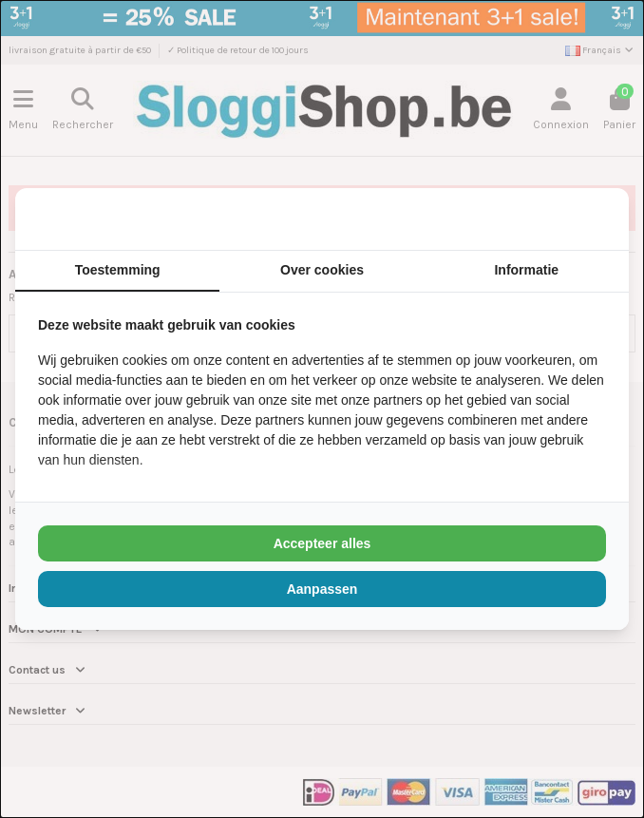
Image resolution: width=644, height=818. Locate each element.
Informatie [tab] (526, 270)
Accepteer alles (322, 543)
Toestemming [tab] (118, 270)
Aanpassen (322, 589)
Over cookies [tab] (322, 270)
